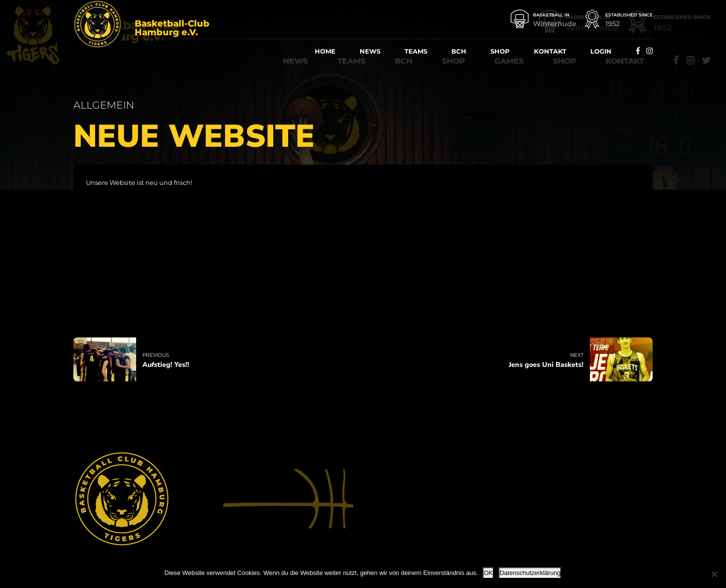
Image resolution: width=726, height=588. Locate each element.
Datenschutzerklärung (530, 573)
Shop (500, 51)
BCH (459, 51)
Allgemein (104, 105)
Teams (416, 51)
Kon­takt (550, 51)
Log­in (601, 51)
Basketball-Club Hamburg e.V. (172, 28)
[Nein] (714, 574)
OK (488, 573)
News (370, 51)
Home (325, 51)
